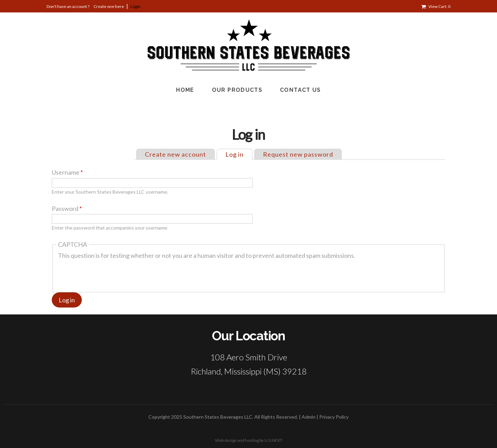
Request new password (298, 154)
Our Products (237, 90)
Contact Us (300, 90)
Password (67, 208)
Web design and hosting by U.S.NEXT (249, 440)
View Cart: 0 (439, 6)
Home (185, 90)
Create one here (109, 6)
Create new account (176, 154)
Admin (309, 417)
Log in (239, 154)
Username (67, 172)
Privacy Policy (334, 417)
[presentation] (110, 273)
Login (135, 6)
